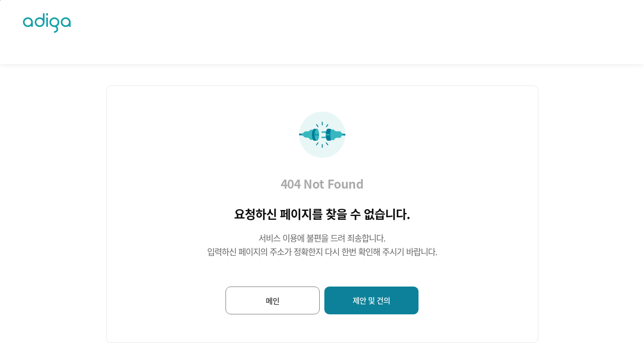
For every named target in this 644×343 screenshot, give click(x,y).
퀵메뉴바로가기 (0, 0)
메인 (273, 301)
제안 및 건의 (371, 300)
